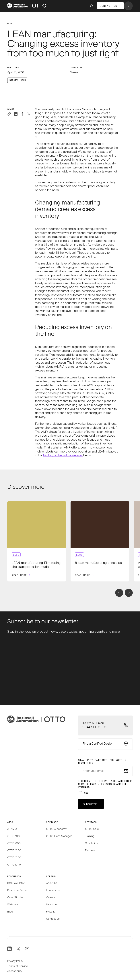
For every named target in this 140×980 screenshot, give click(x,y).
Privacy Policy (15, 961)
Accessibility (15, 971)
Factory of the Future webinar (63, 456)
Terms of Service (18, 966)
